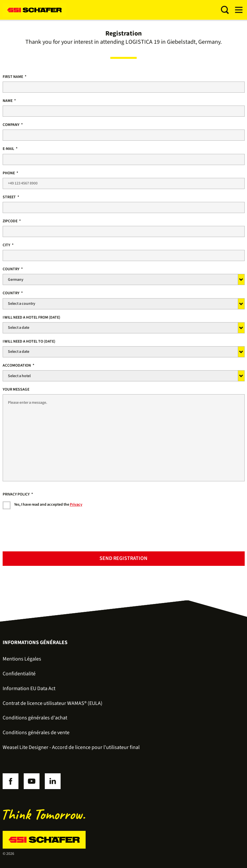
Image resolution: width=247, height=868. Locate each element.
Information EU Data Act (29, 688)
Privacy (76, 505)
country (13, 269)
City (8, 245)
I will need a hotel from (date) (31, 317)
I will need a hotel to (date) (29, 341)
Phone (10, 173)
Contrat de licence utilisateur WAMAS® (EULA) (53, 703)
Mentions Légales (22, 659)
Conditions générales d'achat (35, 718)
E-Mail (10, 149)
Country (13, 293)
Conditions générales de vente (36, 733)
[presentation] (53, 534)
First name (14, 77)
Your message (16, 389)
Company (13, 125)
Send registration (123, 558)
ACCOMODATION (18, 365)
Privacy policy (18, 494)
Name (9, 101)
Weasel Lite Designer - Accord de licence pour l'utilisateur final (71, 747)
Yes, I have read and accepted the (48, 505)
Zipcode (12, 221)
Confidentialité (19, 674)
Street (11, 197)
